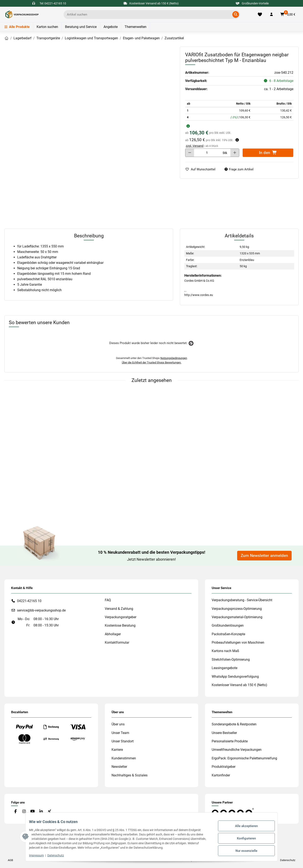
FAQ (108, 600)
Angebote (111, 27)
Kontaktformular (117, 642)
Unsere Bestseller (224, 733)
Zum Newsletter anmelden (264, 556)
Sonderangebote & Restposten (234, 724)
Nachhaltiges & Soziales (130, 775)
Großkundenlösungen (228, 625)
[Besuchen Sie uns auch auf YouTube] (33, 812)
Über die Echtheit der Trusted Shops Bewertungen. (152, 362)
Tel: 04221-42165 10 (53, 3)
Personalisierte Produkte (230, 741)
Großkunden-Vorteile (252, 3)
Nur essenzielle (243, 849)
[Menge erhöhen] (235, 153)
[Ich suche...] (149, 14)
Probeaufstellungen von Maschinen (238, 642)
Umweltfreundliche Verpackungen (237, 750)
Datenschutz (59, 855)
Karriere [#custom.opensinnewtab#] (117, 750)
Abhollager (113, 634)
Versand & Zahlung (119, 609)
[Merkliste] (260, 14)
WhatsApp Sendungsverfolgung (235, 677)
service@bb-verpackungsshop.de (41, 610)
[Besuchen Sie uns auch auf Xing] (50, 812)
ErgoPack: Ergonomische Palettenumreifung (244, 758)
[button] (271, 14)
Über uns (118, 724)
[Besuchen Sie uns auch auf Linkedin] (41, 812)
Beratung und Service (81, 27)
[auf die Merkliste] (202, 169)
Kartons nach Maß (225, 651)
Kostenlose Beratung (120, 625)
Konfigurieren (243, 838)
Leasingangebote (225, 668)
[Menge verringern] (190, 153)
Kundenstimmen (124, 758)
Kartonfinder (221, 775)
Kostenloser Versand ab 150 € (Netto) (239, 685)
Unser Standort (123, 741)
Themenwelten (136, 27)
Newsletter (119, 767)
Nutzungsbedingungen (174, 358)
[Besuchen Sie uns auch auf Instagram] (24, 812)
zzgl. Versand (195, 146)
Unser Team (120, 733)
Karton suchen (47, 27)
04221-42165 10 (29, 601)
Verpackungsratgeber (121, 617)
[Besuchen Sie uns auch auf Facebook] (15, 812)
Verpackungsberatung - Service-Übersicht (242, 600)
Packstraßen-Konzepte (228, 634)
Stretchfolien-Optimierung (231, 660)
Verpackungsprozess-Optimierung (237, 609)
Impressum (40, 855)
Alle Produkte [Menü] (17, 27)
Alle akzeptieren (243, 827)
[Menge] (207, 153)
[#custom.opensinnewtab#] (233, 812)
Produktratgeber (224, 767)
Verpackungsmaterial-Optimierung (237, 617)
